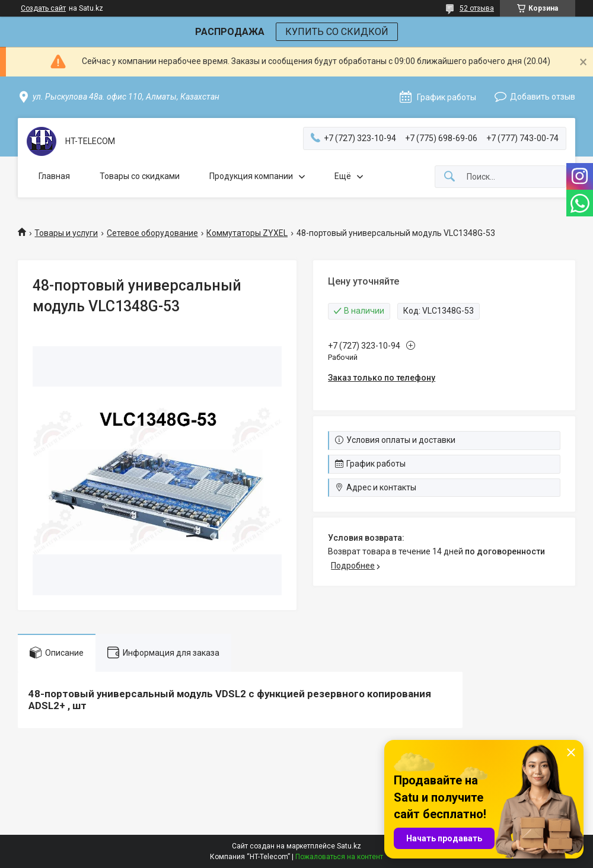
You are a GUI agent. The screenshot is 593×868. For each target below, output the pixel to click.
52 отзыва (477, 8)
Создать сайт (43, 8)
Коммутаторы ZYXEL (247, 233)
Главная (54, 176)
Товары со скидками (140, 176)
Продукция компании (251, 176)
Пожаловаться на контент (339, 857)
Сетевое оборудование (152, 233)
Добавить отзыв (543, 97)
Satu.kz (349, 846)
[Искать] (449, 177)
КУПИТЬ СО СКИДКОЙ (337, 32)
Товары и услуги (66, 233)
